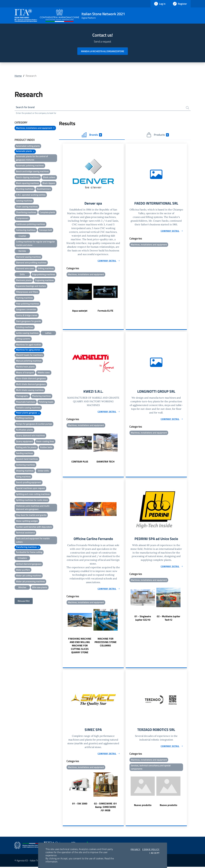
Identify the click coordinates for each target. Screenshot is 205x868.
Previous (64, 297)
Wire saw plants (40, 588)
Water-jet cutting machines (29, 576)
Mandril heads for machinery (29, 355)
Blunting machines (25, 189)
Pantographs (22, 396)
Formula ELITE (105, 311)
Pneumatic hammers (26, 402)
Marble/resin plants (25, 367)
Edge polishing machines (44, 275)
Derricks (22, 251)
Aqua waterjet (80, 311)
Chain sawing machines (27, 207)
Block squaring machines (28, 183)
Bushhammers (44, 189)
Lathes (48, 333)
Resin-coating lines (45, 442)
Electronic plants (24, 280)
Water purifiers (23, 570)
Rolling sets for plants (26, 447)
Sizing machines (23, 477)
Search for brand (26, 107)
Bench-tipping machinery (28, 177)
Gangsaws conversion (26, 310)
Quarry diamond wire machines (30, 436)
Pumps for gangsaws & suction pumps (34, 424)
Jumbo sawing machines (27, 333)
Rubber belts (46, 447)
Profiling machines (25, 418)
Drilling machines (46, 269)
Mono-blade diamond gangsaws (31, 379)
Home (18, 76)
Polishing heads (46, 402)
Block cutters (49, 177)
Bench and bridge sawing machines (32, 172)
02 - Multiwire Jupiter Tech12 (169, 619)
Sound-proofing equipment (29, 483)
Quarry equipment (24, 442)
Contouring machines (26, 230)
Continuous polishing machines (31, 224)
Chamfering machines (26, 213)
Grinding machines (25, 327)
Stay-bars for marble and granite (31, 515)
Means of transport (25, 373)
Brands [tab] (92, 135)
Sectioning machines (25, 465)
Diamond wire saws (25, 269)
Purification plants (24, 430)
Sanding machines (24, 453)
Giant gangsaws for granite (28, 321)
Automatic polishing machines (30, 166)
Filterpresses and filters (27, 292)
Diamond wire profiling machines (31, 263)
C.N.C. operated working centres (31, 195)
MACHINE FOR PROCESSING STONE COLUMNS (106, 643)
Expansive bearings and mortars (31, 286)
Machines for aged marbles (29, 345)
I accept (154, 853)
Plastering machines (42, 396)
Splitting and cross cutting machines (33, 494)
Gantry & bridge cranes (27, 316)
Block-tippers (49, 183)
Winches (22, 588)
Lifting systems (23, 339)
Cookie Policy (151, 849)
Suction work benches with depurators (34, 527)
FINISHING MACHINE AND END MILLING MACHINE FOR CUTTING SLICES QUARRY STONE (80, 647)
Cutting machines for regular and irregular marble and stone (35, 244)
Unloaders (22, 558)
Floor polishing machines (28, 304)
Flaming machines (24, 298)
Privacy (136, 849)
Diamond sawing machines (28, 257)
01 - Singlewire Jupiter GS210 (143, 619)
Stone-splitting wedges (27, 521)
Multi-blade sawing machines (30, 390)
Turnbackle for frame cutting (29, 552)
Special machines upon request (30, 488)
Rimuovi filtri (24, 601)
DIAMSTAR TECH (106, 462)
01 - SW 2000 (80, 805)
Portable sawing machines (28, 408)
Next (122, 297)
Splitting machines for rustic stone (32, 500)
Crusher (22, 236)
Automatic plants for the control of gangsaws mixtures (32, 158)
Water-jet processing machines (30, 582)
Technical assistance (25, 533)
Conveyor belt (45, 230)
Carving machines (24, 201)
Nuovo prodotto (143, 806)
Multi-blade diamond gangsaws (31, 384)
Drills (22, 275)
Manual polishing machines (29, 361)
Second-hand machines (27, 459)
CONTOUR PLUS (80, 462)
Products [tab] (158, 135)
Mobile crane (44, 373)
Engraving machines (44, 280)
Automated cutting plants (28, 146)
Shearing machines (25, 471)
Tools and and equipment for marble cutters (33, 540)
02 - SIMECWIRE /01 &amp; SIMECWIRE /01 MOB (105, 808)
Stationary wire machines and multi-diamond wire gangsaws (33, 508)
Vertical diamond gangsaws (29, 564)
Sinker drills (43, 471)
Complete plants (47, 213)
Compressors (22, 218)
